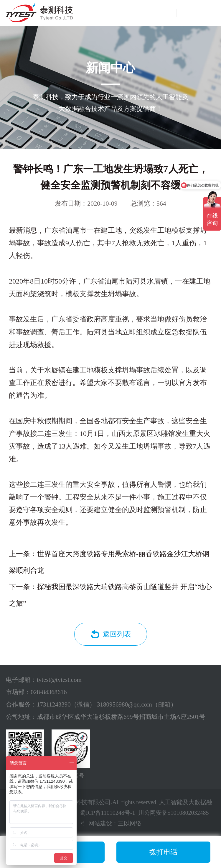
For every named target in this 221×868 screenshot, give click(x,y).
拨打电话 (164, 852)
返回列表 (117, 634)
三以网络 (130, 823)
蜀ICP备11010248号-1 (107, 813)
